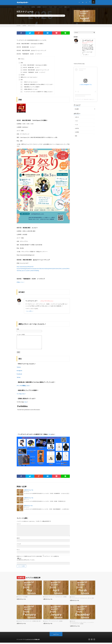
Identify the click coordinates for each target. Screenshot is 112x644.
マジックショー (46, 17)
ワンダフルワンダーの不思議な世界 (33, 641)
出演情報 (59, 17)
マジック (52, 598)
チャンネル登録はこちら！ (24, 387)
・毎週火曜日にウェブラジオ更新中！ (30, 88)
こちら (25, 403)
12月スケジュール (75, 627)
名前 (18, 540)
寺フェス (90, 599)
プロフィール (28, 7)
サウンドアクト (33, 17)
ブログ (59, 7)
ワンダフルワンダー (53, 17)
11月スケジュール (28, 491)
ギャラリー (48, 7)
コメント (19, 525)
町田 (93, 599)
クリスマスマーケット (75, 624)
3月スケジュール (75, 602)
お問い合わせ (20, 7)
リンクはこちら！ (21, 395)
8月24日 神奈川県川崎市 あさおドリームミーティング (35, 71)
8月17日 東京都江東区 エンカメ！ (30, 69)
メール (19, 545)
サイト (18, 551)
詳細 (21, 64)
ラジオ (54, 7)
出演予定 (35, 7)
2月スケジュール (22, 625)
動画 (76, 137)
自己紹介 (22, 76)
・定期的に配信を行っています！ (29, 91)
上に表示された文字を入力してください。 (26, 561)
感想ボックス (72, 7)
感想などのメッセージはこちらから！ (28, 79)
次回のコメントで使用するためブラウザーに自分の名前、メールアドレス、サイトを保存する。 (38, 558)
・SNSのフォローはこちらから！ (29, 83)
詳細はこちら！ (21, 284)
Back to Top (56, 636)
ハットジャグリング (75, 599)
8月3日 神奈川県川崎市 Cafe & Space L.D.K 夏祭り (34, 67)
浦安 (63, 17)
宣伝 (21, 81)
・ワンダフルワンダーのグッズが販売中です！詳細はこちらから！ (37, 93)
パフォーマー (40, 17)
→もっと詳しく (29, 312)
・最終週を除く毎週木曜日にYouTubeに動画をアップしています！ (37, 86)
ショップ (65, 7)
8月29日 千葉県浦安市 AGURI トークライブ (33, 74)
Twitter (19, 369)
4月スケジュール (48, 600)
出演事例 (41, 7)
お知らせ (77, 118)
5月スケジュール (28, 507)
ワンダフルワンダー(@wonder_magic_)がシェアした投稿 (88, 101)
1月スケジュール (48, 625)
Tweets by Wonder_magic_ (80, 65)
